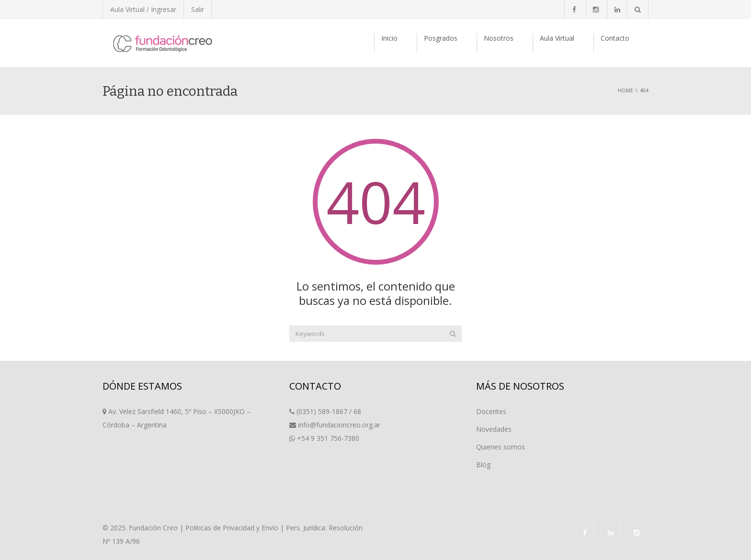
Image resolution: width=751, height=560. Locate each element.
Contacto (615, 38)
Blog (483, 465)
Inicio (389, 38)
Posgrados (441, 38)
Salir (198, 9)
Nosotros (499, 38)
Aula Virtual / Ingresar (143, 9)
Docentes (491, 411)
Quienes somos (501, 447)
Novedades (494, 429)
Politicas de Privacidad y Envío (232, 528)
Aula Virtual (557, 38)
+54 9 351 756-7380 (328, 438)
